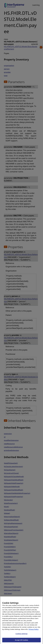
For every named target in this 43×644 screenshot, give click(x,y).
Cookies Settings (22, 636)
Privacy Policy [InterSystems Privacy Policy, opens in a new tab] (34, 632)
